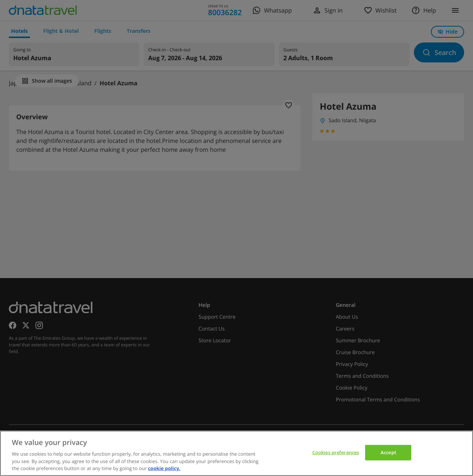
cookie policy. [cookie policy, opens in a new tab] (164, 468)
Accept (388, 452)
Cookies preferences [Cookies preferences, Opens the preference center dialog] (336, 452)
